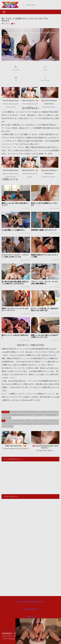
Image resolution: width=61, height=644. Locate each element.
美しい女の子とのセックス (40, 424)
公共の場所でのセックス (36, 415)
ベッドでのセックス (26, 424)
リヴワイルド (24, 415)
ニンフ (17, 424)
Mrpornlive (31, 617)
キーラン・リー (14, 415)
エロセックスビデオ (30, 412)
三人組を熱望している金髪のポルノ (14, 230)
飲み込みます (9, 426)
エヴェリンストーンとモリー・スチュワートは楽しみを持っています (15, 256)
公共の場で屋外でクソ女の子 (48, 421)
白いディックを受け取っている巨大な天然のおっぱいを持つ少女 (45, 309)
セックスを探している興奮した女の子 (29, 421)
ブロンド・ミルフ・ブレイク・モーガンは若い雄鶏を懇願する (45, 283)
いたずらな (11, 424)
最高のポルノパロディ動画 (51, 415)
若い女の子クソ (6, 418)
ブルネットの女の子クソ (17, 412)
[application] (30, 44)
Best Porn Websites (30, 609)
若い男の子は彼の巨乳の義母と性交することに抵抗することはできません (15, 283)
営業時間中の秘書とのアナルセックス (44, 230)
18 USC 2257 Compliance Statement (31, 602)
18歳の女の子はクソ (12, 421)
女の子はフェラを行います (44, 412)
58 (14, 23)
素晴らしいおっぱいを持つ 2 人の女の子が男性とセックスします (45, 336)
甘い (50, 424)
